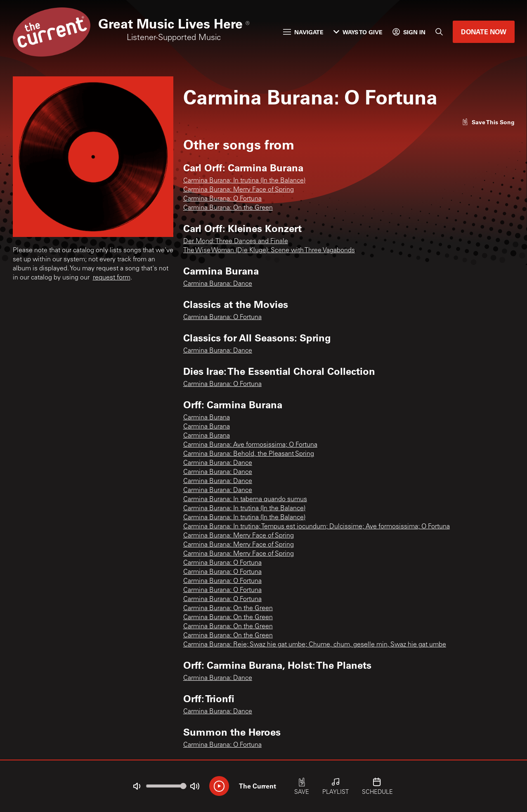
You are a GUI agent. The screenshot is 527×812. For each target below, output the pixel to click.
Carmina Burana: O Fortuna (222, 199)
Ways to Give (358, 32)
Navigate (303, 32)
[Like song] (488, 122)
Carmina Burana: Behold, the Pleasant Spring (249, 454)
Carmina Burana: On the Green (228, 208)
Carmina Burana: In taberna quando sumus (245, 500)
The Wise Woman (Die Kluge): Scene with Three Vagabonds (269, 251)
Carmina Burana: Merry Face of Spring (239, 190)
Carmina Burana (207, 418)
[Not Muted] (137, 786)
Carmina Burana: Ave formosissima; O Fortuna (250, 445)
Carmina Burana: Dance (218, 284)
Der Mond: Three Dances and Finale (236, 241)
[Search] (439, 32)
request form (112, 278)
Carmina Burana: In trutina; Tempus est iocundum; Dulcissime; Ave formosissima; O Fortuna (317, 527)
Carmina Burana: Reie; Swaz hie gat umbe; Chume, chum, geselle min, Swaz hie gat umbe (315, 645)
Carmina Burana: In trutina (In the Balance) (244, 181)
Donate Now (484, 32)
